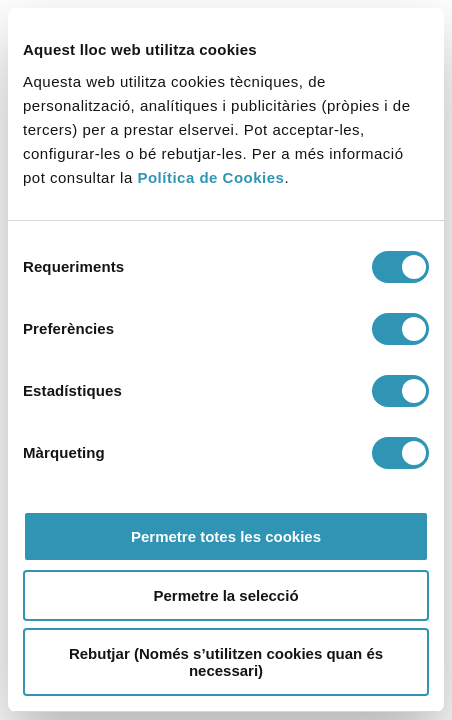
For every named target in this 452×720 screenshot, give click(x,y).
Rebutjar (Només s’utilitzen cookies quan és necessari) (226, 662)
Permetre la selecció (225, 595)
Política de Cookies (210, 177)
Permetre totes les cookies (226, 536)
